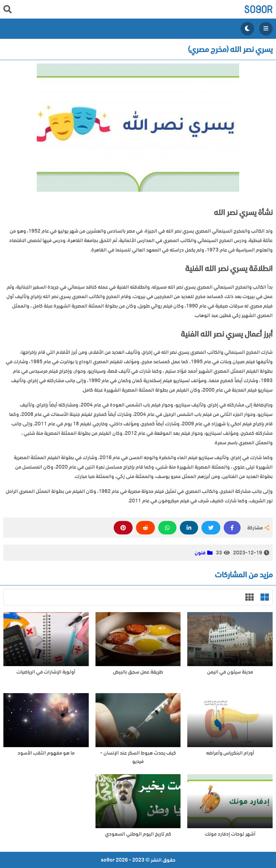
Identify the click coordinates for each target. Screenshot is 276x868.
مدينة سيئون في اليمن (230, 672)
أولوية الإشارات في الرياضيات (46, 672)
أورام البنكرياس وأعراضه (230, 753)
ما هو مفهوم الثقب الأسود (46, 753)
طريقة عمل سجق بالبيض (138, 672)
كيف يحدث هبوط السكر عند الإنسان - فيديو (138, 757)
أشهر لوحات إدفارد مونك (230, 834)
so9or (258, 9)
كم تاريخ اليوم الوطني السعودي (138, 834)
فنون (200, 553)
